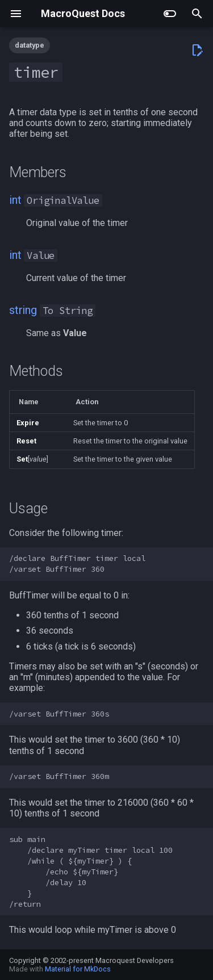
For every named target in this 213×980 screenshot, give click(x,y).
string (23, 310)
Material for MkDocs (78, 969)
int (15, 200)
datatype (30, 45)
